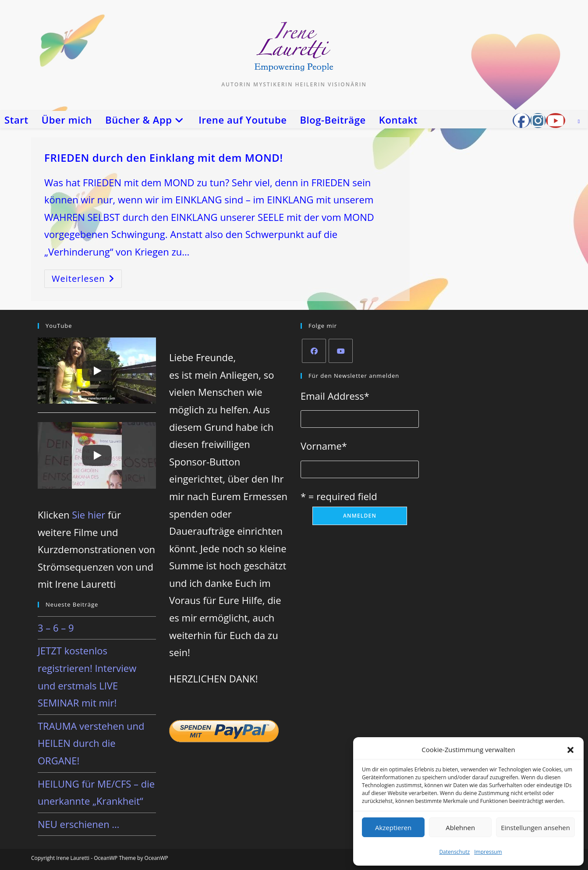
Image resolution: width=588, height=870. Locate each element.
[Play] (97, 371)
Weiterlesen (87, 280)
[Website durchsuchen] (579, 121)
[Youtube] (341, 351)
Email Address (335, 396)
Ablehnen (460, 827)
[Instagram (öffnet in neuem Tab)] (538, 121)
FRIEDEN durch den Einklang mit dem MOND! (164, 158)
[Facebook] (314, 351)
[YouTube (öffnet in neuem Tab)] (556, 121)
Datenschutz (454, 852)
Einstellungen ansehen (535, 827)
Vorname (324, 446)
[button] (570, 750)
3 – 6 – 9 (56, 628)
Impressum (488, 852)
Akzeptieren (393, 827)
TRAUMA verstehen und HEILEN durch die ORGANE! (91, 743)
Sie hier (89, 515)
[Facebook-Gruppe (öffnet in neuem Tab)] (521, 121)
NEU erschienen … (78, 824)
